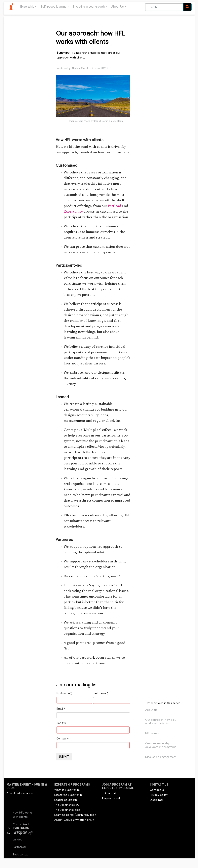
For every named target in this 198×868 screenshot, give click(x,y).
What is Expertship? (67, 790)
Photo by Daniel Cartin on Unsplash (103, 121)
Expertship (27, 7)
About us (151, 710)
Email (61, 709)
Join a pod (109, 793)
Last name (101, 693)
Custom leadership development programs (161, 745)
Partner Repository (19, 833)
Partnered (19, 847)
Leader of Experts (66, 800)
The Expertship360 (67, 805)
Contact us (157, 790)
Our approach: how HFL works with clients (161, 722)
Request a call (111, 798)
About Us (118, 7)
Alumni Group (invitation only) (74, 820)
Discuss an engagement (161, 757)
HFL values (152, 733)
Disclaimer (157, 800)
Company (63, 738)
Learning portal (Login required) (75, 815)
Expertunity (73, 212)
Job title (62, 723)
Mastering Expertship (68, 795)
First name (64, 693)
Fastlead (115, 206)
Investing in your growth (89, 7)
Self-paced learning (54, 7)
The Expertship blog (67, 810)
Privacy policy (159, 795)
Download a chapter (20, 793)
